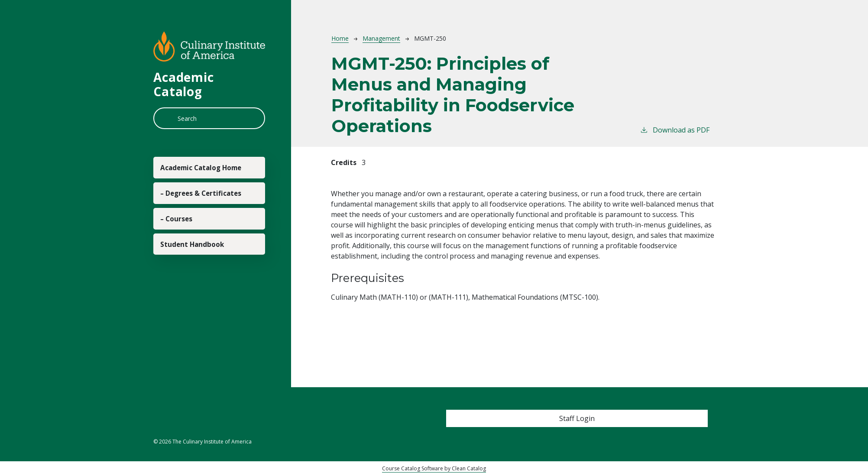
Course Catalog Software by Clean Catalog (434, 468)
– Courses (184, 266)
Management (381, 38)
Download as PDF (675, 130)
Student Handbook (202, 301)
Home (340, 38)
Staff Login (577, 418)
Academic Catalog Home (200, 178)
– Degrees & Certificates (189, 225)
